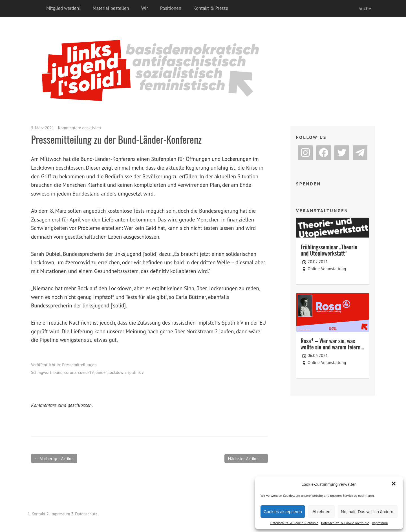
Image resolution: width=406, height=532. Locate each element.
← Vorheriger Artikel (54, 458)
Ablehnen (321, 512)
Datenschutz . (87, 514)
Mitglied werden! (63, 8)
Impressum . (61, 514)
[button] (394, 484)
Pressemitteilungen (79, 365)
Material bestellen (111, 8)
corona (70, 372)
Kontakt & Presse (211, 8)
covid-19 (86, 372)
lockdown (117, 372)
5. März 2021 (42, 128)
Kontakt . (39, 514)
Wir (145, 8)
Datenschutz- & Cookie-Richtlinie (294, 523)
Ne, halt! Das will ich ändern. (368, 512)
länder (101, 372)
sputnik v (135, 372)
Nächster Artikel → (246, 458)
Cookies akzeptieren (283, 512)
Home (37, 8)
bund (58, 372)
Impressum (380, 523)
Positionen (171, 8)
